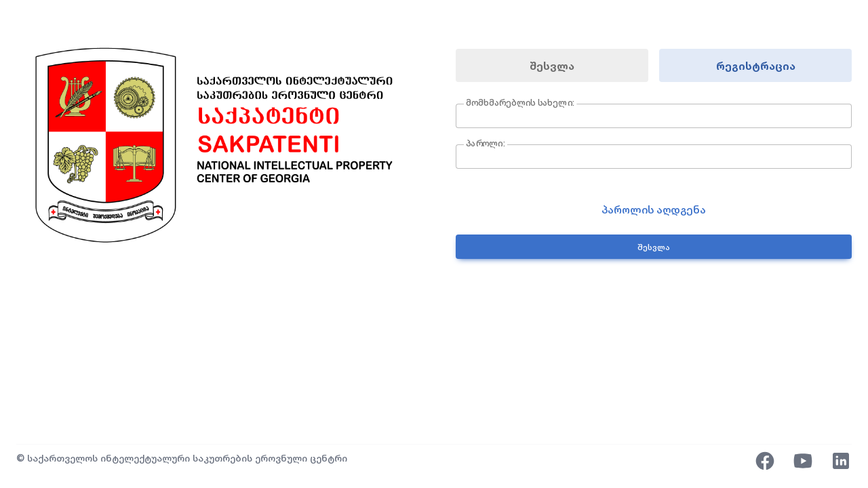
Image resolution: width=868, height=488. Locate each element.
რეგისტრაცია (756, 66)
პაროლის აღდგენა (654, 209)
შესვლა (552, 66)
